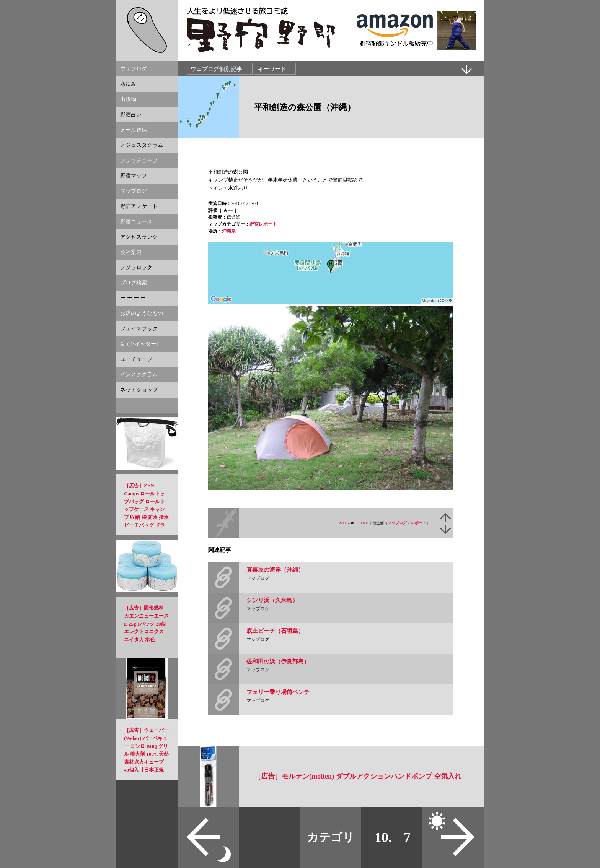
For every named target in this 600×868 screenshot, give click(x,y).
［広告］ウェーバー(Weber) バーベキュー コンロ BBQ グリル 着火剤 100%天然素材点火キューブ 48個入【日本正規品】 (146, 754)
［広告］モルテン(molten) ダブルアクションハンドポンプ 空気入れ (358, 776)
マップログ (397, 523)
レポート (419, 523)
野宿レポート (263, 224)
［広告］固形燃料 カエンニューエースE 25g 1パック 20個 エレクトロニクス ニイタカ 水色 (146, 624)
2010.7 (344, 523)
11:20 (363, 523)
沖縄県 (229, 231)
